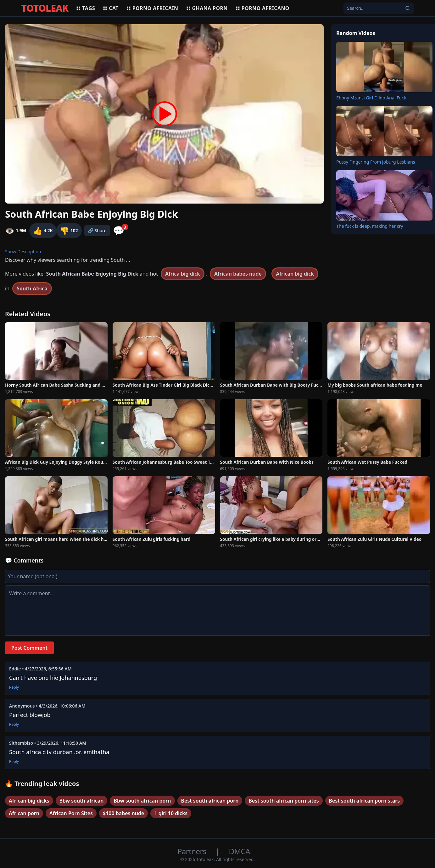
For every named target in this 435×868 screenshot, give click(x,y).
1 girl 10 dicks (171, 813)
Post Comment (29, 648)
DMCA (240, 851)
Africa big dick (182, 274)
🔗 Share (97, 230)
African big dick (295, 274)
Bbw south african (82, 801)
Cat (111, 8)
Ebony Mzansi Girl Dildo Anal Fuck (371, 98)
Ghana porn (207, 8)
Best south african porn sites (284, 801)
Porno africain (152, 8)
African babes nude (238, 274)
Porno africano (262, 8)
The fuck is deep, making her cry (370, 226)
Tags (85, 8)
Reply (14, 687)
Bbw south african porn (142, 801)
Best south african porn (210, 801)
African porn (24, 813)
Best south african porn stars (365, 801)
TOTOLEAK (45, 8)
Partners (193, 851)
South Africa (32, 288)
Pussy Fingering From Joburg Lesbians (376, 162)
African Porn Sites (71, 813)
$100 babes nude (123, 813)
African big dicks (29, 801)
